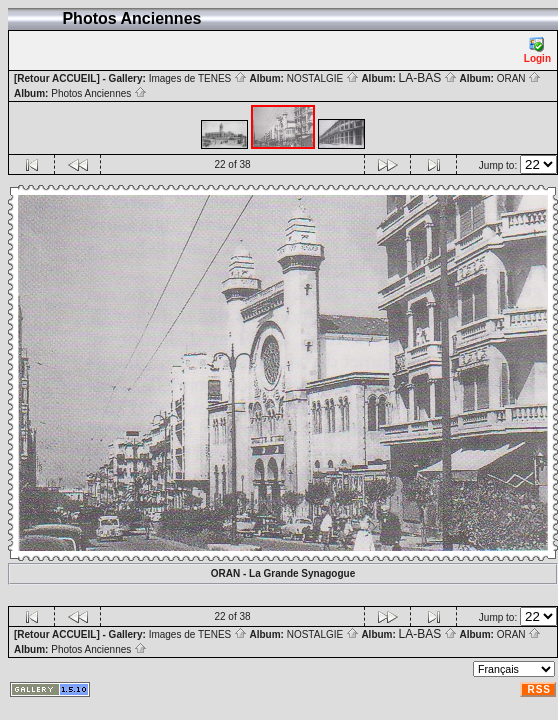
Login (537, 50)
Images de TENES (198, 78)
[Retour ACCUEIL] (57, 78)
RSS (539, 689)
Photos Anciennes (99, 93)
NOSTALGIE (323, 78)
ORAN (519, 78)
